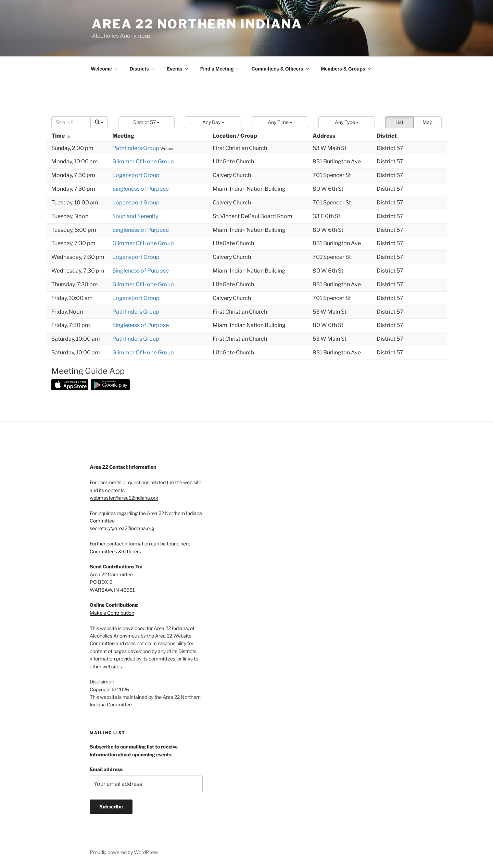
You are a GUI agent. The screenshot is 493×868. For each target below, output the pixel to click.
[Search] (71, 122)
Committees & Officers (281, 69)
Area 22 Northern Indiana (197, 24)
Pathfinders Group (136, 148)
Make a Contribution (112, 613)
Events (178, 69)
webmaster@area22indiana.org (124, 498)
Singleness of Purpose (141, 189)
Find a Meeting (220, 69)
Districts (143, 69)
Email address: (107, 769)
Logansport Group (136, 175)
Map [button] (427, 122)
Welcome (105, 69)
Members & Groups (346, 69)
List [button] (399, 122)
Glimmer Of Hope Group (143, 161)
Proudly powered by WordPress (124, 852)
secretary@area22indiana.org (122, 528)
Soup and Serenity (135, 216)
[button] (146, 122)
